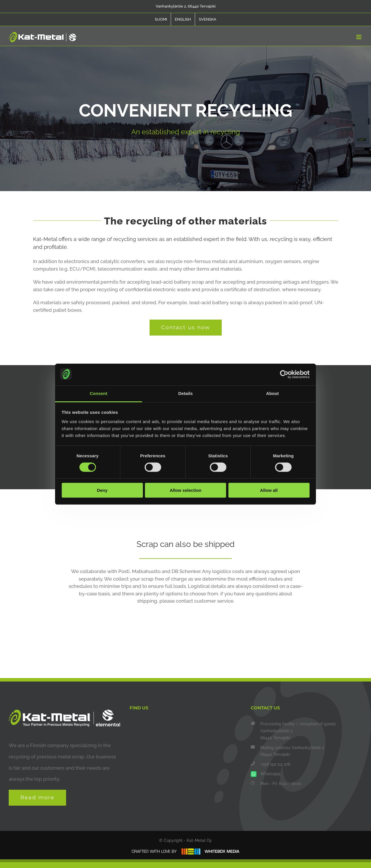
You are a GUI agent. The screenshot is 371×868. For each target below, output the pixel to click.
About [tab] (272, 393)
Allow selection (185, 490)
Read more (37, 798)
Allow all (269, 490)
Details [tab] (185, 393)
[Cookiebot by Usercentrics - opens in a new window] (284, 374)
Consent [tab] (99, 393)
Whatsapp (270, 774)
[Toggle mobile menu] (359, 37)
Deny (102, 490)
